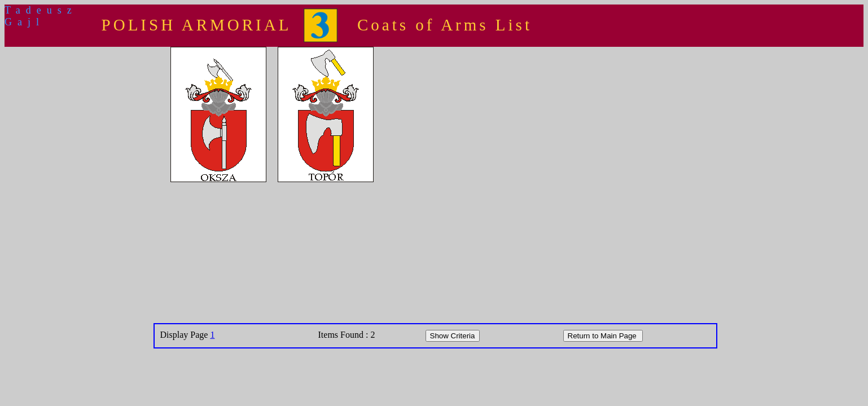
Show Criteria (453, 336)
